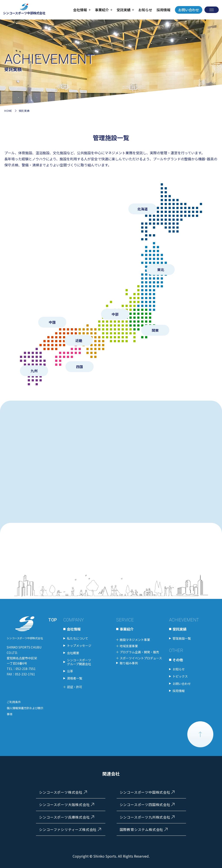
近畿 (79, 340)
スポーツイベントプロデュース (141, 658)
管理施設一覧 (182, 638)
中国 (52, 322)
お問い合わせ (189, 10)
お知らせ (145, 10)
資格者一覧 (75, 678)
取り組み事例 (129, 663)
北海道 (142, 209)
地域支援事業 (129, 646)
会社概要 (73, 653)
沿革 (70, 671)
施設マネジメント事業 (135, 640)
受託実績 (180, 629)
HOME (8, 111)
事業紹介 (127, 629)
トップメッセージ (79, 646)
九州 (34, 371)
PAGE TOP (200, 734)
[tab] (82, 10)
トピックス (180, 676)
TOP (53, 620)
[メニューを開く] (212, 10)
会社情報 (74, 629)
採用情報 (163, 10)
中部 (115, 314)
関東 (155, 330)
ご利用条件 (14, 702)
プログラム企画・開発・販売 (139, 652)
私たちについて (78, 638)
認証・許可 (75, 687)
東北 (161, 270)
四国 (80, 367)
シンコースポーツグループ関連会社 (79, 662)
